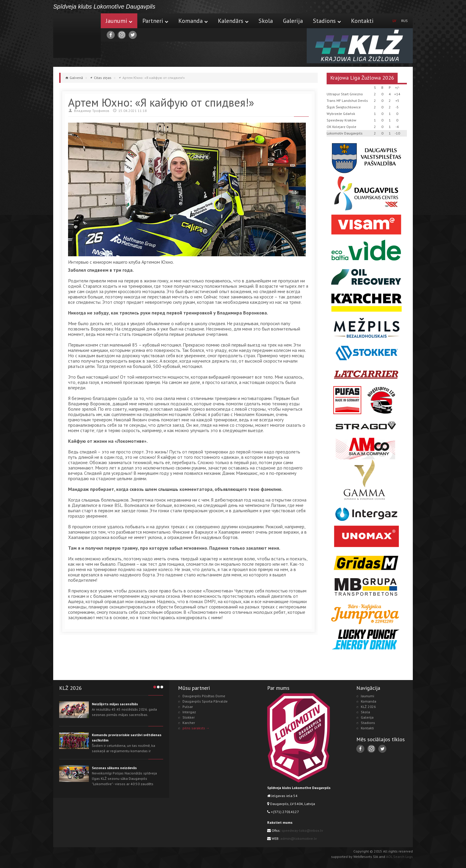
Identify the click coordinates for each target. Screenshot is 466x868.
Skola (266, 21)
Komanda (193, 21)
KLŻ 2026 (368, 707)
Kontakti (362, 21)
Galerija (293, 21)
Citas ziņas (103, 78)
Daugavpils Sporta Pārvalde (205, 701)
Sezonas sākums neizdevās (114, 768)
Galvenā (76, 78)
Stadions (327, 21)
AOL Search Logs (399, 857)
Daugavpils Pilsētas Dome (204, 696)
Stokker (189, 717)
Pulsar (188, 707)
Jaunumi (119, 21)
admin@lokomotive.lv (299, 838)
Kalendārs (233, 21)
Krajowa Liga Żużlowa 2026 (362, 78)
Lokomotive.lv (77, 36)
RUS (404, 21)
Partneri (155, 21)
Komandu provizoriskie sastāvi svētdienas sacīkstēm (127, 737)
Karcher (189, 723)
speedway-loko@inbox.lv (302, 830)
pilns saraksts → (196, 728)
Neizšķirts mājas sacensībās (115, 704)
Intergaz (189, 712)
